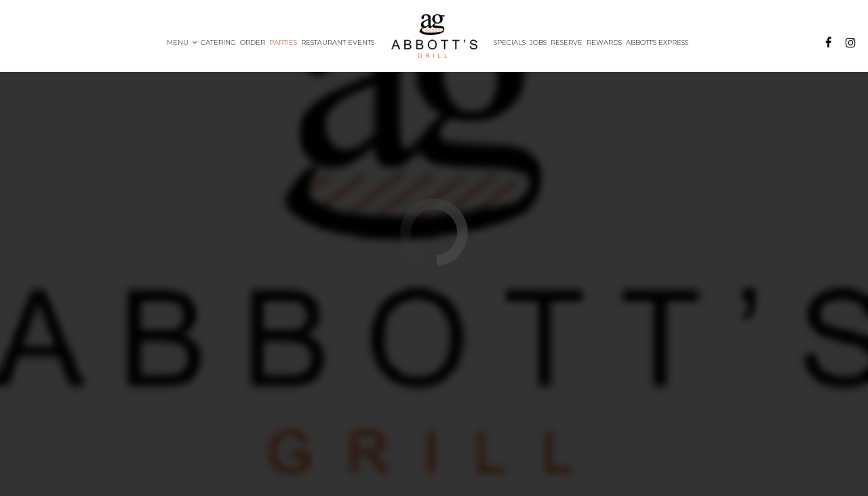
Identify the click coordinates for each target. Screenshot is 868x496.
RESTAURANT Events (338, 42)
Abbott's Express (657, 42)
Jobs (538, 42)
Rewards (604, 42)
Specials (510, 42)
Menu (182, 42)
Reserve (567, 42)
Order (253, 42)
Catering (218, 42)
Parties (283, 42)
